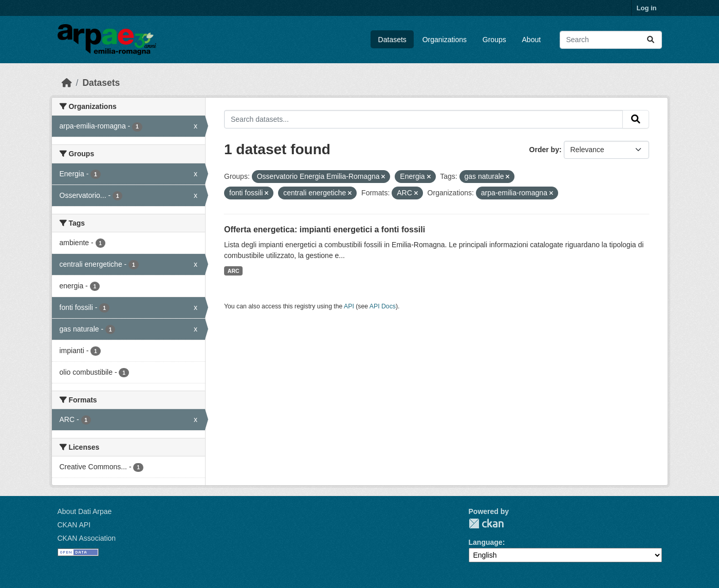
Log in (647, 8)
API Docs (383, 306)
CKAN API (74, 525)
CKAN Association (87, 538)
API (349, 306)
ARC (234, 271)
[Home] (67, 83)
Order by (544, 150)
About (532, 40)
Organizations (445, 40)
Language (486, 542)
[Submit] (651, 40)
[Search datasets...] (611, 40)
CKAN (486, 523)
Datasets (392, 40)
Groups (494, 40)
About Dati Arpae (85, 511)
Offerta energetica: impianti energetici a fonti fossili (325, 229)
